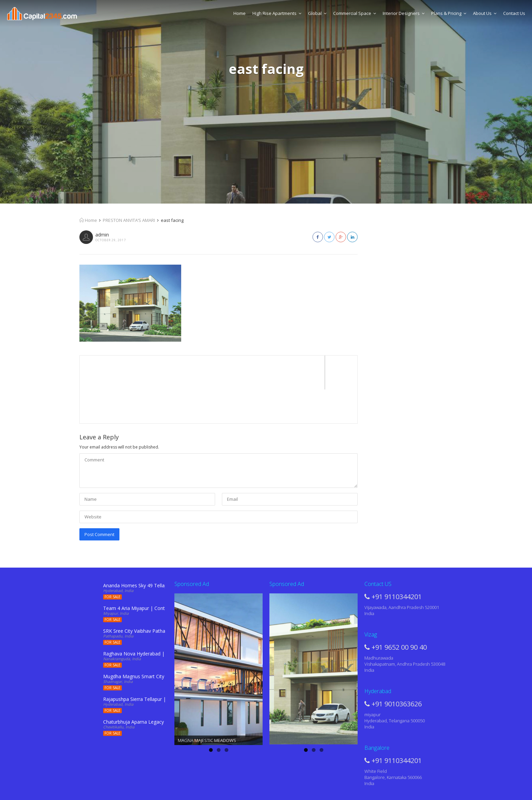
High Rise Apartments (277, 13)
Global (317, 13)
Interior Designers (404, 13)
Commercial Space (355, 13)
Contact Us (514, 13)
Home (240, 13)
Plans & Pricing (449, 13)
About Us (485, 13)
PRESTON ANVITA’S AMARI (129, 220)
